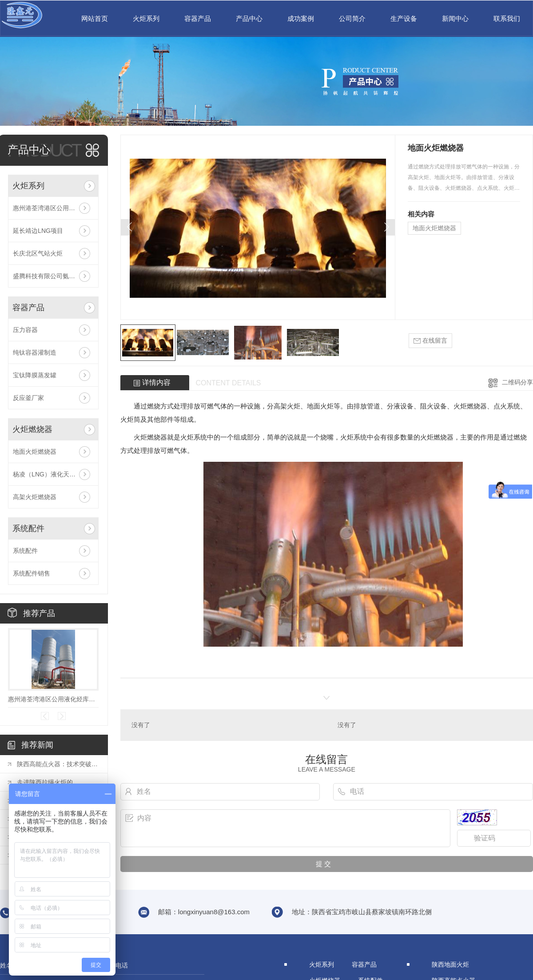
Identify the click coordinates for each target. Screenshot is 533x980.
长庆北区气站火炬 (38, 253)
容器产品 (198, 18)
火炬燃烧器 (32, 429)
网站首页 (95, 18)
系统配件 (28, 528)
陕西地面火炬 (450, 964)
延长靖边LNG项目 (38, 231)
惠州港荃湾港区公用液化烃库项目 (53, 208)
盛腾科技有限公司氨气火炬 (50, 276)
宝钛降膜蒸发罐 (35, 375)
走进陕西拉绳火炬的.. (47, 782)
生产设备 (404, 18)
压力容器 (25, 330)
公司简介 (352, 18)
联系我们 (507, 18)
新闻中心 (455, 18)
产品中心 (249, 18)
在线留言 (430, 341)
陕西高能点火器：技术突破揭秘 (58, 764)
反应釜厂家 (28, 398)
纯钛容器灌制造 (35, 352)
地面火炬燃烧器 (35, 452)
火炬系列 (146, 18)
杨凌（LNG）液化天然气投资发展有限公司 (53, 474)
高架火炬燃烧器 (35, 497)
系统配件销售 (32, 573)
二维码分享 (517, 382)
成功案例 (301, 18)
